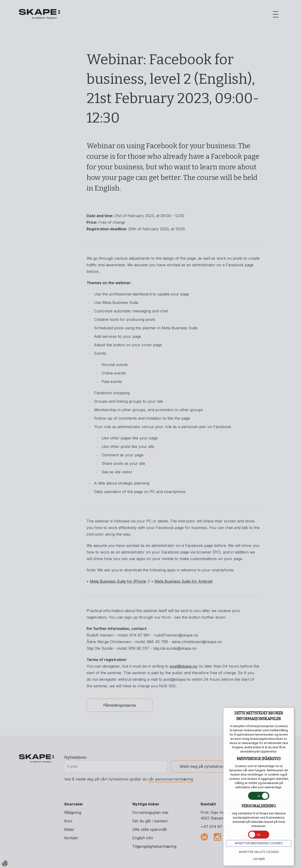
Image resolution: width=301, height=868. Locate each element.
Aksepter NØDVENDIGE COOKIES (259, 843)
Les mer (259, 859)
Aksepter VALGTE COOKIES (259, 852)
